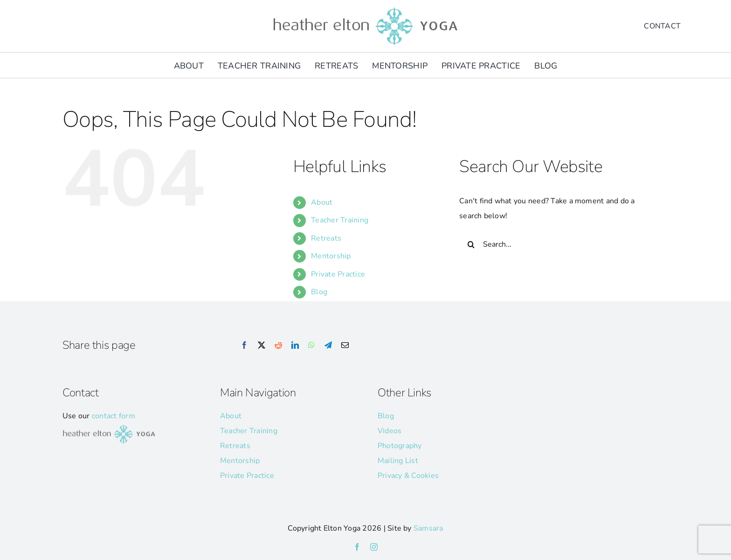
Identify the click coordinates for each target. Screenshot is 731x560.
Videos (390, 431)
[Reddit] (278, 346)
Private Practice (338, 274)
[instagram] (374, 547)
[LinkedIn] (295, 346)
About (322, 202)
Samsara (428, 528)
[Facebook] (244, 346)
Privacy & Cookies (408, 476)
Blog (319, 292)
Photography (400, 446)
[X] (262, 346)
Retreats (326, 238)
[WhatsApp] (311, 346)
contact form (114, 416)
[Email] (345, 346)
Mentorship (331, 256)
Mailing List (398, 461)
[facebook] (357, 547)
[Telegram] (328, 346)
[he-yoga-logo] (365, 8)
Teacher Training (340, 220)
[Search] (471, 244)
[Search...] (555, 244)
